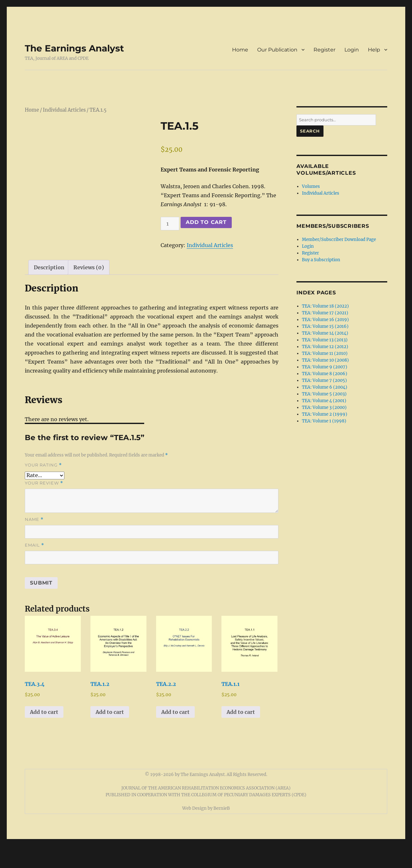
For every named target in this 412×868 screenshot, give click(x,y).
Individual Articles (64, 110)
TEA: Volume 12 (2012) (325, 347)
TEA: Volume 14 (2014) (325, 333)
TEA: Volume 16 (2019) (325, 320)
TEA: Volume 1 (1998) (324, 421)
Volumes (311, 186)
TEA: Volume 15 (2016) (325, 326)
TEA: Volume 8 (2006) (325, 374)
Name (34, 542)
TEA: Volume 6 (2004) (325, 387)
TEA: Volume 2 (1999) (325, 414)
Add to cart (206, 222)
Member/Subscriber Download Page (339, 240)
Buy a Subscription (321, 260)
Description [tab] (49, 289)
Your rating (43, 487)
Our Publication (277, 50)
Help (374, 50)
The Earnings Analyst (74, 48)
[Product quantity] (170, 224)
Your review (44, 505)
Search (310, 131)
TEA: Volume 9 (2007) (325, 367)
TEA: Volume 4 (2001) (324, 401)
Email (34, 567)
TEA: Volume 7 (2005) (324, 380)
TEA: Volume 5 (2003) (324, 394)
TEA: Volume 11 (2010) (325, 353)
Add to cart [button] (44, 734)
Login (352, 50)
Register (324, 50)
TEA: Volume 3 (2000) (324, 407)
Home (240, 50)
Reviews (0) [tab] (89, 289)
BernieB (222, 831)
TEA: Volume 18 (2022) (325, 306)
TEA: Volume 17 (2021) (325, 313)
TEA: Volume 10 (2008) (325, 360)
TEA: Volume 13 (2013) (325, 340)
